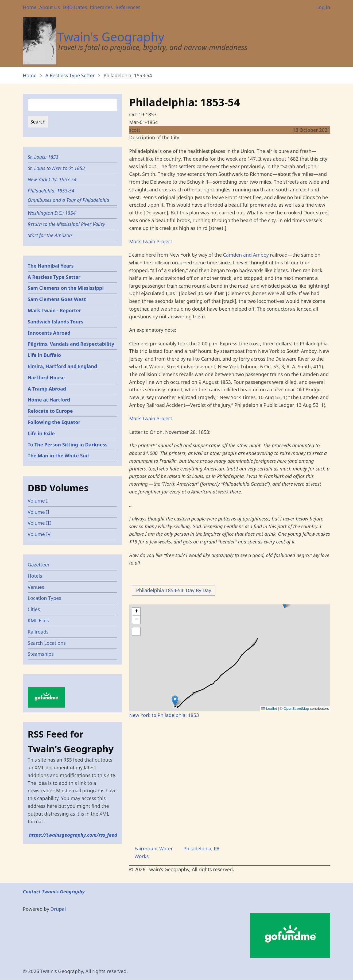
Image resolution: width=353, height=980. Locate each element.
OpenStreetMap (296, 709)
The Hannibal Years (51, 266)
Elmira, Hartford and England (63, 366)
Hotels (35, 576)
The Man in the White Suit (59, 456)
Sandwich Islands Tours (56, 322)
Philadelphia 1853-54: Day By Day (174, 590)
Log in (323, 7)
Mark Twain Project (151, 241)
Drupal (58, 909)
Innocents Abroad (49, 333)
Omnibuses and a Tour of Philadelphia (69, 200)
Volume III (39, 523)
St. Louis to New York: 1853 (56, 168)
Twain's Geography (111, 37)
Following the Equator (54, 422)
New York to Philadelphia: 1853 (164, 715)
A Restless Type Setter (70, 75)
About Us (50, 7)
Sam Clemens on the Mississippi (66, 288)
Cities (34, 609)
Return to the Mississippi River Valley (66, 224)
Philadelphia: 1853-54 (51, 191)
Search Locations (47, 643)
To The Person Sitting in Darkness (68, 445)
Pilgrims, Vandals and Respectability (71, 344)
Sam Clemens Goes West (57, 299)
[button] (175, 701)
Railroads (38, 632)
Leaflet (269, 709)
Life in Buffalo (44, 355)
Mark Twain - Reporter (55, 310)
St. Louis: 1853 (43, 157)
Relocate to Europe (50, 411)
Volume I (38, 501)
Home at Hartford (49, 400)
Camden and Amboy (246, 255)
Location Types (45, 598)
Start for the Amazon (50, 235)
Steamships (41, 654)
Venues (36, 587)
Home (30, 7)
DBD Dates (75, 7)
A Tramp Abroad (47, 389)
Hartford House (46, 377)
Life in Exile (41, 433)
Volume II (39, 512)
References (128, 7)
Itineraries (101, 7)
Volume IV (39, 534)
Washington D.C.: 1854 (52, 213)
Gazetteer (39, 565)
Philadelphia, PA (201, 848)
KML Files (38, 620)
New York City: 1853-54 (52, 179)
